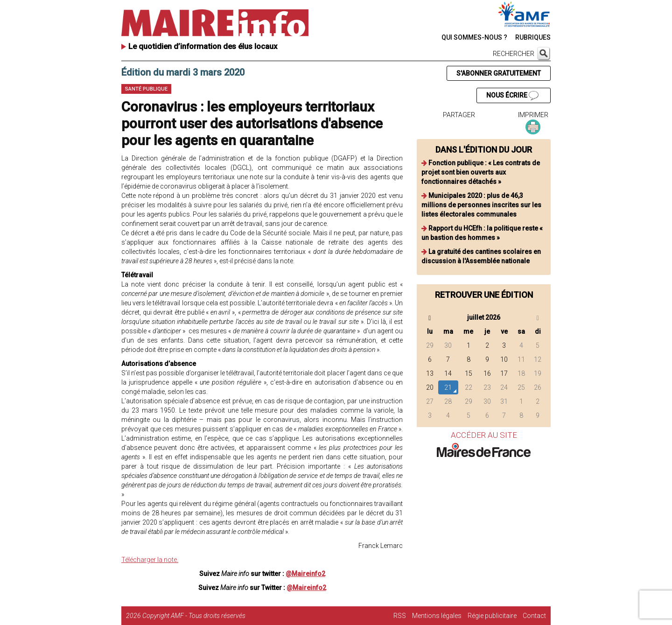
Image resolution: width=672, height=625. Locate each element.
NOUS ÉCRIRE (512, 96)
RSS (400, 616)
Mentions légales (437, 616)
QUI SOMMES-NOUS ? (474, 37)
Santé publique (146, 89)
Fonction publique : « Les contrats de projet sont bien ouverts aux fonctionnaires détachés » (481, 172)
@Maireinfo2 (305, 574)
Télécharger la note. (150, 560)
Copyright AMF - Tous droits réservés (194, 616)
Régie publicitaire (492, 616)
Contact (534, 616)
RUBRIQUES (533, 37)
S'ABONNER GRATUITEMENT (499, 73)
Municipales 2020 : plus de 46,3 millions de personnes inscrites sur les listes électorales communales (481, 205)
